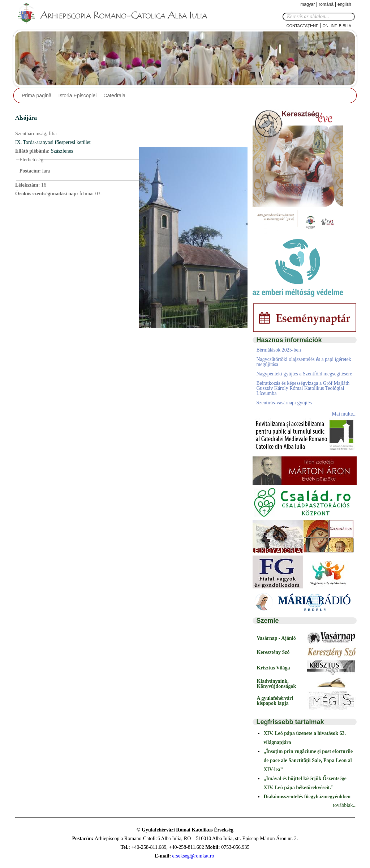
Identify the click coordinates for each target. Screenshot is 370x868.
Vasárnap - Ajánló (276, 638)
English (344, 4)
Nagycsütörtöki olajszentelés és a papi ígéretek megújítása (304, 362)
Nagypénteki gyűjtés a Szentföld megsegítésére (304, 374)
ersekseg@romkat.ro (193, 856)
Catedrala (114, 95)
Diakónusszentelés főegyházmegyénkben (307, 797)
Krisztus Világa (273, 668)
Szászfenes (62, 151)
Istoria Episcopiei (78, 95)
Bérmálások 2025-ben (278, 350)
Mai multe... (344, 414)
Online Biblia (337, 25)
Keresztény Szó (273, 652)
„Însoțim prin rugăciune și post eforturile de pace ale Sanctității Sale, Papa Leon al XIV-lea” (308, 760)
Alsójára (26, 118)
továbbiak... (345, 805)
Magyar (307, 4)
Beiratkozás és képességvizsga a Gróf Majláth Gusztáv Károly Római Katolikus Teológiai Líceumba (303, 388)
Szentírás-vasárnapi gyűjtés (284, 403)
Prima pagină (37, 95)
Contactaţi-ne (302, 25)
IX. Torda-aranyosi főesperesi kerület (53, 142)
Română (326, 4)
